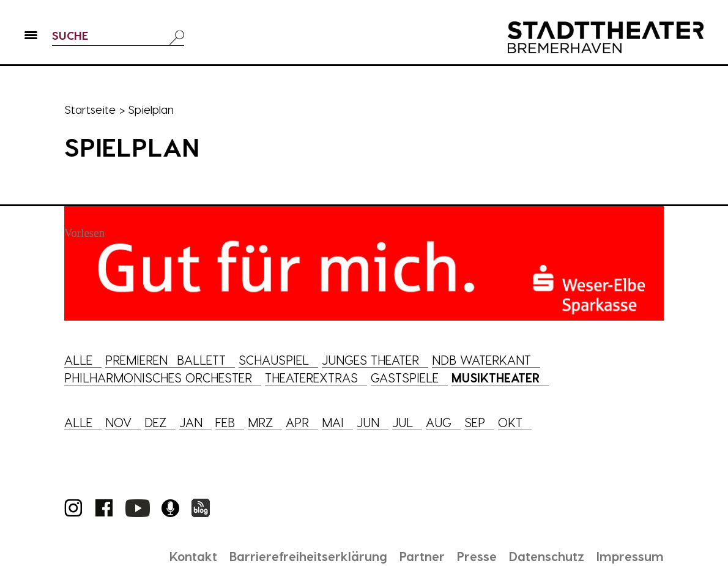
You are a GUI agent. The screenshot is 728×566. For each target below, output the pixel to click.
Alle (78, 360)
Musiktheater (496, 378)
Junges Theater (370, 360)
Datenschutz (547, 556)
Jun (368, 422)
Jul (403, 422)
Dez (155, 422)
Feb (225, 422)
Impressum (630, 556)
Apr (297, 422)
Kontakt (193, 556)
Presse (477, 556)
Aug (439, 422)
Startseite (90, 109)
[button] (31, 37)
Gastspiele (405, 378)
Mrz (260, 422)
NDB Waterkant (481, 360)
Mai (333, 422)
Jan (191, 422)
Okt (510, 422)
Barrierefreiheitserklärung (308, 556)
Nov (118, 422)
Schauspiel (274, 360)
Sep (475, 422)
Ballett (201, 360)
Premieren (136, 360)
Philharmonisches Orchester (158, 378)
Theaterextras (311, 378)
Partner (422, 556)
